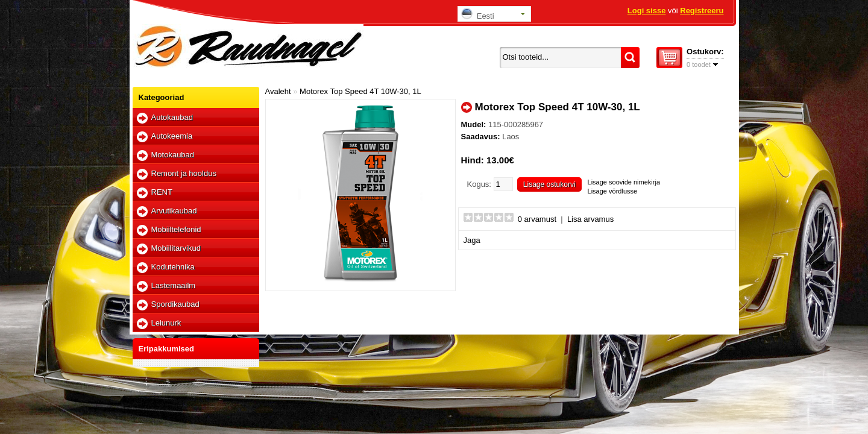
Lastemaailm (174, 285)
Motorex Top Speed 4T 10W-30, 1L (360, 91)
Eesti (478, 14)
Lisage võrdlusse (613, 191)
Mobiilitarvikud (176, 248)
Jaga (472, 240)
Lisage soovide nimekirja (624, 182)
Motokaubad (173, 155)
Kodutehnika (173, 267)
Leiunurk (166, 323)
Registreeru (702, 11)
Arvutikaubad (174, 211)
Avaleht (278, 91)
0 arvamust (537, 219)
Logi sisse (647, 11)
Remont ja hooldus (184, 173)
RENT (162, 192)
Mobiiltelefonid (176, 229)
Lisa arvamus (590, 219)
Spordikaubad (175, 304)
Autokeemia (172, 136)
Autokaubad (172, 117)
